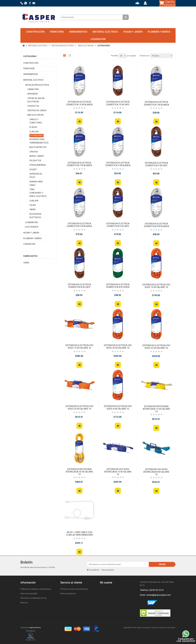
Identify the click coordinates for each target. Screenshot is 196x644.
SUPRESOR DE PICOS (36, 176)
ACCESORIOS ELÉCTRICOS (35, 216)
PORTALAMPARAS (38, 165)
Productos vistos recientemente (74, 589)
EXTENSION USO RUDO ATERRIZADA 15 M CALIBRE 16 (118, 472)
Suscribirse (94, 570)
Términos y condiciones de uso (34, 598)
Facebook (143, 603)
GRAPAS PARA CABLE (36, 183)
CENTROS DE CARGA (37, 110)
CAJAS (33, 205)
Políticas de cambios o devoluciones (36, 589)
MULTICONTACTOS (38, 147)
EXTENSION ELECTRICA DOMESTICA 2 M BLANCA (156, 103)
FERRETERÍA (57, 32)
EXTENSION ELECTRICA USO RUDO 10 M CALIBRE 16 (156, 286)
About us (24, 603)
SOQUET (33, 169)
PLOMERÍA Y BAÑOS (159, 32)
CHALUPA (34, 201)
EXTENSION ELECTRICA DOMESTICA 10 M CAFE (118, 103)
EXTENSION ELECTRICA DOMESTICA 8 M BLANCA (156, 225)
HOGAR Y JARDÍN (133, 32)
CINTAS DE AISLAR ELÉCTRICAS (36, 100)
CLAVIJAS (34, 132)
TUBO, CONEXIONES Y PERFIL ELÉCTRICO (38, 193)
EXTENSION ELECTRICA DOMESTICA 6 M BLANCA (79, 225)
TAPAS (32, 210)
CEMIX (26, 263)
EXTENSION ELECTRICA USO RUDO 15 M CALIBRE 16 (79, 347)
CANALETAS (33, 89)
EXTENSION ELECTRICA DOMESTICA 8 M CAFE (79, 286)
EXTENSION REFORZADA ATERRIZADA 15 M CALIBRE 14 (156, 409)
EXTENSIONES (36, 136)
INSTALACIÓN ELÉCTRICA (37, 85)
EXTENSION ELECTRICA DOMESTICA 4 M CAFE (156, 164)
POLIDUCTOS (35, 161)
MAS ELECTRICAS (36, 115)
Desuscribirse (108, 570)
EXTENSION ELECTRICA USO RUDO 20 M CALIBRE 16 (118, 347)
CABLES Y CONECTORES (36, 121)
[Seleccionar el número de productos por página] (122, 56)
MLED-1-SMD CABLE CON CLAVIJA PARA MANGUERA (79, 534)
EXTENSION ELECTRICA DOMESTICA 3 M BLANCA (79, 164)
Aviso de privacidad (29, 594)
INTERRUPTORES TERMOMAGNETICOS (39, 141)
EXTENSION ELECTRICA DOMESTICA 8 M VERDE (118, 286)
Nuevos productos (68, 594)
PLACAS (33, 127)
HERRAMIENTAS (78, 32)
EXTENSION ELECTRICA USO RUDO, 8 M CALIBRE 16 (118, 407)
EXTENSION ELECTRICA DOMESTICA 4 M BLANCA (118, 164)
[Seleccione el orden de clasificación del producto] (162, 56)
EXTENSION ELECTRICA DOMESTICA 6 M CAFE (118, 225)
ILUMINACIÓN (32, 222)
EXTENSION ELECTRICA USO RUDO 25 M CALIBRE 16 (156, 347)
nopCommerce (35, 628)
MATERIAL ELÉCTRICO (105, 32)
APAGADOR (33, 94)
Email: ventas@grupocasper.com (155, 595)
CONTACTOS (33, 106)
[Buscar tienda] (92, 17)
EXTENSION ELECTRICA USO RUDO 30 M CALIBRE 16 (79, 407)
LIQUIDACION (98, 39)
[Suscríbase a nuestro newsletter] (118, 564)
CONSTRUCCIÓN (35, 32)
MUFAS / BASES (37, 156)
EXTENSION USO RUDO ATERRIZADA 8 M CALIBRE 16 (156, 472)
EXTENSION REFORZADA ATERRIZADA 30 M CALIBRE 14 (79, 472)
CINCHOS (34, 152)
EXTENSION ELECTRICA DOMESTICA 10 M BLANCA (79, 103)
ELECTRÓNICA (32, 227)
